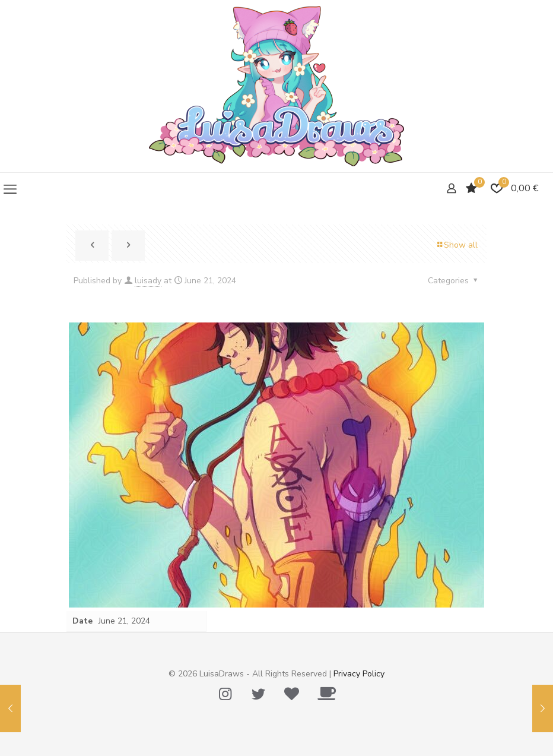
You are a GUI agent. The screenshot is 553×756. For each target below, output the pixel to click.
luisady (148, 281)
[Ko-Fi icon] (326, 694)
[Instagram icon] (225, 694)
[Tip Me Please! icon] (291, 694)
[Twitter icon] (258, 694)
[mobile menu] (10, 189)
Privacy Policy (359, 674)
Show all (457, 245)
